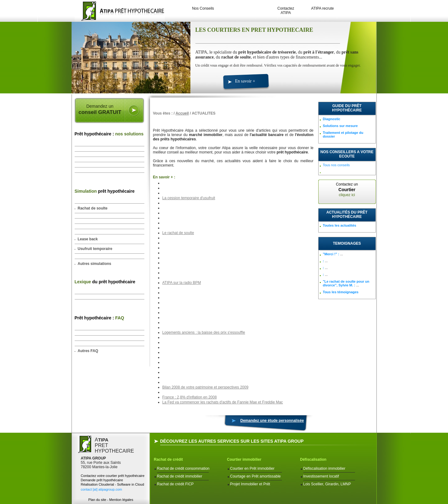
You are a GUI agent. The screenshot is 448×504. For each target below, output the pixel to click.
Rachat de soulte (93, 208)
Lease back (88, 239)
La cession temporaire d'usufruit (189, 198)
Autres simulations (95, 264)
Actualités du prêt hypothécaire (347, 214)
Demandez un (100, 110)
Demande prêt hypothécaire (102, 480)
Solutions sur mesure (340, 126)
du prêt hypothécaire (105, 282)
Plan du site (97, 500)
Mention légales (121, 500)
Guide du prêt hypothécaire (347, 108)
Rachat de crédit (168, 459)
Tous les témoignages (341, 292)
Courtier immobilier (244, 459)
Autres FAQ (88, 351)
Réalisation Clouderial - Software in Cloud (113, 484)
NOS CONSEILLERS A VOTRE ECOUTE (347, 154)
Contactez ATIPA (286, 11)
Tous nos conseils (336, 165)
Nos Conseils (203, 8)
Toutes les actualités (340, 225)
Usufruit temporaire (95, 249)
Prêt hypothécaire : (109, 134)
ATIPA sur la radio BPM (182, 283)
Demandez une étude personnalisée (272, 421)
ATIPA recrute (322, 8)
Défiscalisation (313, 459)
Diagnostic (332, 119)
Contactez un (347, 190)
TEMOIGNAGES (347, 243)
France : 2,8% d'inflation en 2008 (190, 397)
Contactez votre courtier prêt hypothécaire (113, 476)
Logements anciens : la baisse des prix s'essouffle (204, 332)
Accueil (182, 113)
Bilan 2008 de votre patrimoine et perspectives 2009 (205, 387)
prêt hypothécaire (105, 191)
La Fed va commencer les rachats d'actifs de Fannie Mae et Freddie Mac (223, 402)
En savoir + (245, 81)
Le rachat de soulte (178, 233)
